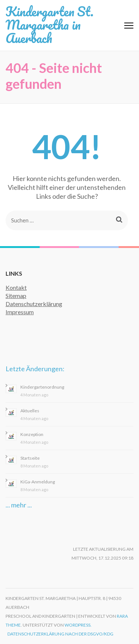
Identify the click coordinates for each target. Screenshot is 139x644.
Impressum (20, 312)
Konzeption (32, 434)
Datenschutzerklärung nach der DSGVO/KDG (60, 634)
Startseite (30, 458)
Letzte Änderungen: (35, 369)
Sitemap (16, 296)
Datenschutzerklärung (34, 304)
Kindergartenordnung (42, 387)
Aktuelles (30, 411)
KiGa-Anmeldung (38, 482)
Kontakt (16, 287)
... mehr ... (19, 505)
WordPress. (78, 625)
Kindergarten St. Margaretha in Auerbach (49, 24)
